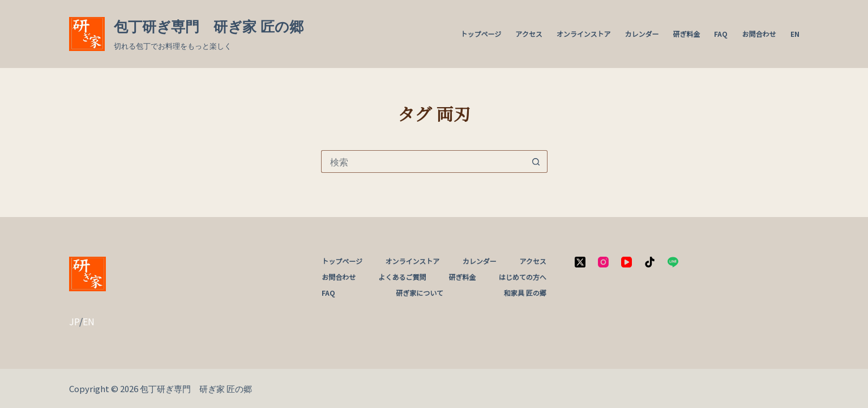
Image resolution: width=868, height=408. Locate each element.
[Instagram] (603, 262)
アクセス (529, 34)
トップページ (481, 34)
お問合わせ (759, 34)
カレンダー (642, 34)
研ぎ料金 (686, 34)
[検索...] (423, 161)
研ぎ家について (420, 293)
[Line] (673, 262)
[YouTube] (627, 262)
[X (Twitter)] (580, 262)
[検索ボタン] (536, 161)
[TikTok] (650, 262)
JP (74, 321)
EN (795, 34)
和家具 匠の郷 (525, 293)
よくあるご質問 (402, 277)
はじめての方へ (523, 277)
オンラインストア (584, 34)
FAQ (721, 34)
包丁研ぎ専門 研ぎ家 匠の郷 (209, 27)
